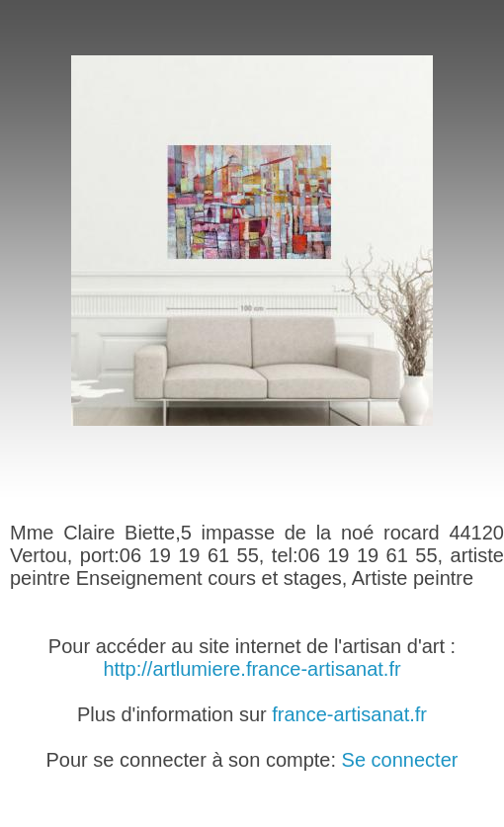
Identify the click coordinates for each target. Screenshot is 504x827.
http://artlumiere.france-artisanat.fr (252, 669)
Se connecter (400, 760)
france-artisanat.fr (349, 714)
